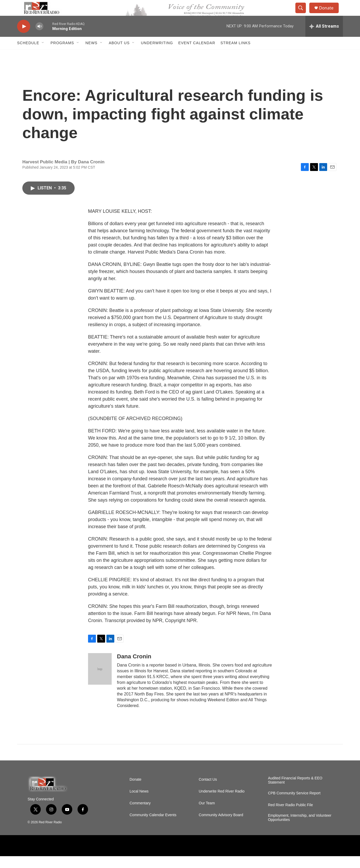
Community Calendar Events (153, 827)
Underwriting (157, 55)
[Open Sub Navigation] (43, 55)
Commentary (140, 815)
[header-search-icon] (303, 14)
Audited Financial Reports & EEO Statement (295, 792)
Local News (139, 803)
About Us (119, 55)
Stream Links (236, 55)
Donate (330, 14)
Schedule (28, 55)
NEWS (91, 55)
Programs (62, 55)
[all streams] (324, 38)
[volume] (39, 38)
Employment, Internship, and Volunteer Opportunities (300, 829)
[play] (24, 38)
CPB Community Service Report (294, 805)
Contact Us (208, 791)
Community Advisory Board (221, 827)
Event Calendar (197, 55)
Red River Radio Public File (290, 817)
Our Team (207, 815)
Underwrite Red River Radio (222, 803)
